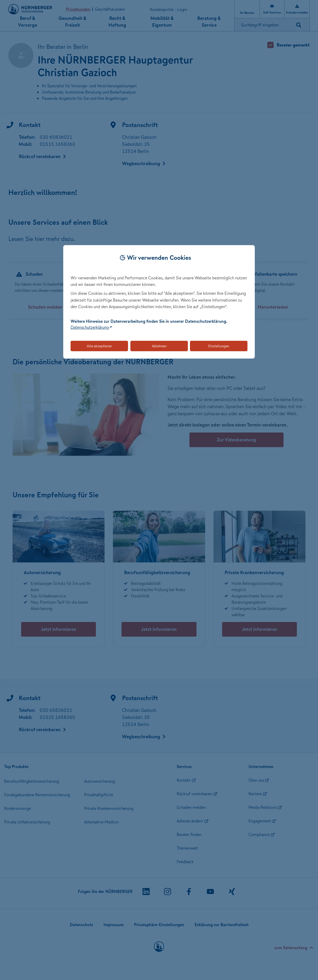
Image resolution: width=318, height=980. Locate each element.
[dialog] (159, 302)
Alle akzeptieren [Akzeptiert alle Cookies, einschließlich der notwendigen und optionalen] (99, 346)
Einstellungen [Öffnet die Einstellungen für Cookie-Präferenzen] (219, 346)
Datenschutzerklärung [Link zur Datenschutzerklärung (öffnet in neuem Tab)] (90, 327)
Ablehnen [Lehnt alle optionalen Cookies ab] (159, 346)
